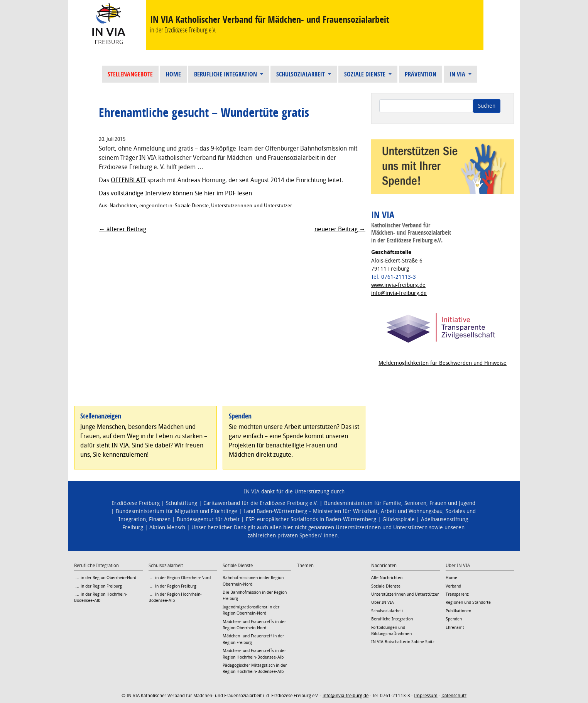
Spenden (454, 619)
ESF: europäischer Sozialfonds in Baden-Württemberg (311, 519)
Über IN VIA (383, 602)
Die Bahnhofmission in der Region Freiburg (255, 595)
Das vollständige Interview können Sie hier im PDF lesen (175, 193)
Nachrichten (123, 206)
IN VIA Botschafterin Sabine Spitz (403, 642)
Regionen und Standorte (468, 602)
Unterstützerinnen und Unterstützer (252, 206)
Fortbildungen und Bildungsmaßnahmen (391, 631)
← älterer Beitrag (122, 229)
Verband (453, 586)
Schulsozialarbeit (301, 74)
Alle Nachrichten (387, 578)
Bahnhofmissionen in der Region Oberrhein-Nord (253, 581)
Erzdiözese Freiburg (136, 503)
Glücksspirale (399, 519)
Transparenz (457, 594)
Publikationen (458, 611)
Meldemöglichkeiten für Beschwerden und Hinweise (443, 363)
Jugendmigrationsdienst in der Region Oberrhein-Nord (251, 610)
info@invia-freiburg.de (399, 293)
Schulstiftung (182, 503)
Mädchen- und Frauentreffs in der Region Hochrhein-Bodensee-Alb (254, 654)
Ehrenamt (455, 628)
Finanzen (160, 519)
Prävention (421, 74)
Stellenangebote (130, 74)
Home (173, 74)
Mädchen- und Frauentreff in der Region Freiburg (253, 639)
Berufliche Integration (226, 74)
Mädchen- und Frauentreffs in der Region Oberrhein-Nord (254, 625)
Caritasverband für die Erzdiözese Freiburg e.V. (261, 503)
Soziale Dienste (366, 74)
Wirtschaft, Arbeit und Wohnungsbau (398, 511)
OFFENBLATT (128, 180)
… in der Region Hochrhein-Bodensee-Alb (101, 597)
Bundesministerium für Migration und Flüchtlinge (177, 511)
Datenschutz (454, 696)
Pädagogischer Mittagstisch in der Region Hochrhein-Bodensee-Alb (255, 668)
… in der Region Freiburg (98, 586)
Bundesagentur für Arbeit (208, 519)
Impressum (426, 696)
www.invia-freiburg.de (398, 285)
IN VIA (458, 74)
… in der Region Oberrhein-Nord (105, 578)
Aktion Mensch (167, 528)
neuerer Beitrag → (340, 229)
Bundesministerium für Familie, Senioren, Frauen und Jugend (400, 503)
